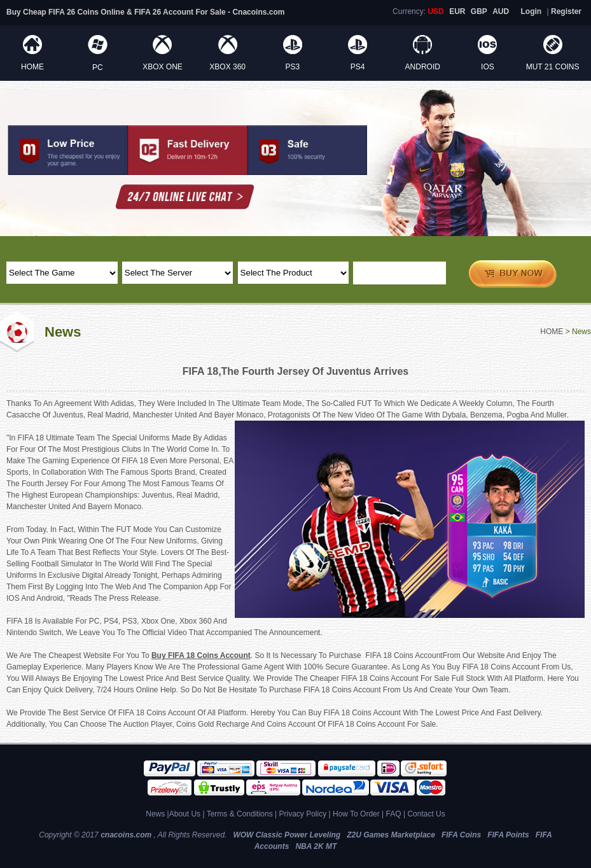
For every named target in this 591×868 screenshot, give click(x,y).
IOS (488, 67)
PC (98, 67)
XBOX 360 (227, 67)
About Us (185, 814)
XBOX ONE (163, 67)
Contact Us (426, 814)
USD (435, 11)
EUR (457, 11)
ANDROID (423, 67)
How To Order (356, 814)
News (155, 814)
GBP (479, 11)
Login (532, 11)
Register (566, 11)
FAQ (394, 814)
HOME (32, 67)
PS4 (358, 67)
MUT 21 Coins (553, 67)
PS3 (293, 67)
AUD (501, 11)
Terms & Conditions (240, 814)
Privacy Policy (302, 814)
